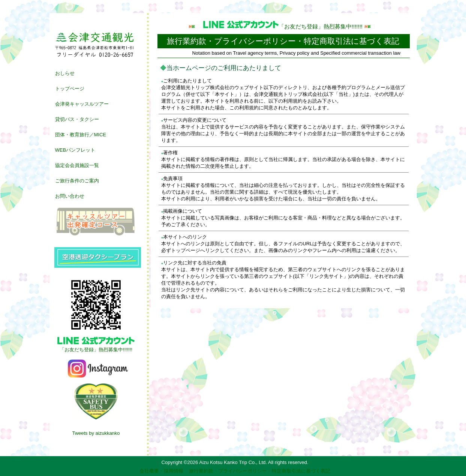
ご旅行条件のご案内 (77, 181)
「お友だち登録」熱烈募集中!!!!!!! (284, 26)
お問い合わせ (70, 196)
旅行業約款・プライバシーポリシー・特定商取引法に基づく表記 (260, 471)
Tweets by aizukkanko (96, 433)
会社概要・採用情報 (161, 471)
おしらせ (65, 73)
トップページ (70, 89)
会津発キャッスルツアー (82, 104)
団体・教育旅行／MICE (81, 135)
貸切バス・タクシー (77, 119)
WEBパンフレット (75, 150)
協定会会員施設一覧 (77, 165)
